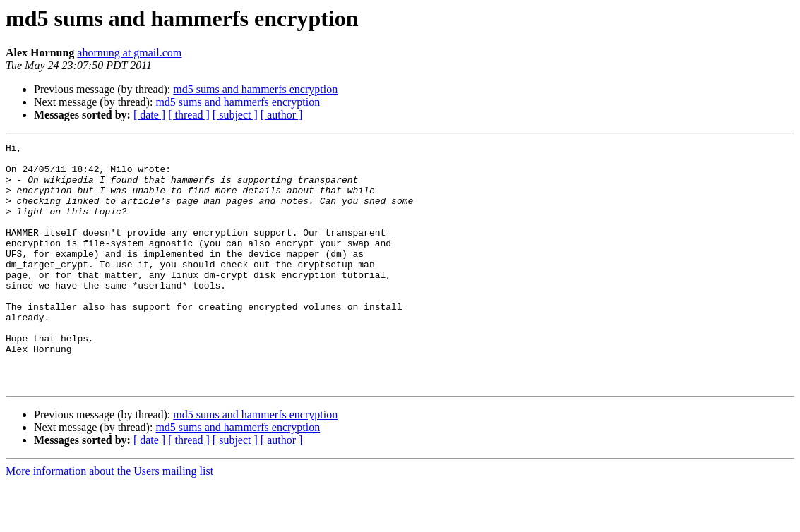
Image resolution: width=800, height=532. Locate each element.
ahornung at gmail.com (129, 53)
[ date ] (149, 115)
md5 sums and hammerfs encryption (255, 89)
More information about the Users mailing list (109, 520)
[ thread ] (189, 115)
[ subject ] (235, 115)
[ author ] (282, 115)
